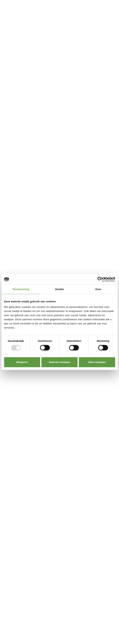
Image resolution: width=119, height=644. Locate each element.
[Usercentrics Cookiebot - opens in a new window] (100, 279)
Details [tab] (60, 289)
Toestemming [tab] (21, 289)
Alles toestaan (97, 362)
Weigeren (22, 362)
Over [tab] (98, 289)
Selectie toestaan (59, 362)
